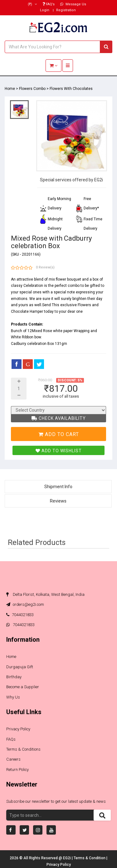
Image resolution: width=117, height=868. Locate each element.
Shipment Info (58, 487)
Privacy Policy (18, 729)
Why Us (13, 697)
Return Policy (17, 770)
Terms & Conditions (23, 749)
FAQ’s (49, 4)
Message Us (73, 4)
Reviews (58, 501)
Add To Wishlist (59, 451)
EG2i (67, 858)
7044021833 (20, 615)
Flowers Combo (32, 89)
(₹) (32, 4)
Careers (13, 759)
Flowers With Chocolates (71, 89)
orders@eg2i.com (25, 604)
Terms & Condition (90, 858)
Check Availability (59, 418)
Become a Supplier (23, 687)
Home (10, 89)
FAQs (11, 739)
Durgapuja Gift (20, 667)
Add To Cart (59, 434)
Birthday (14, 677)
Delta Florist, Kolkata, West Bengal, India (45, 594)
